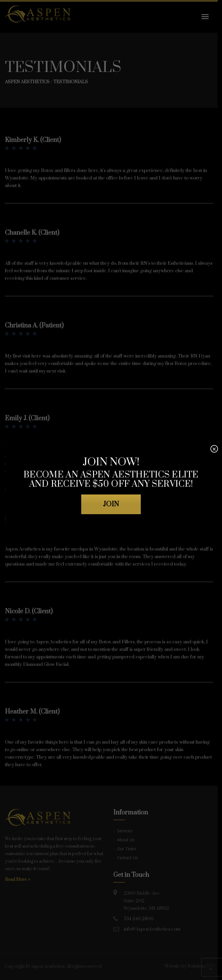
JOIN (111, 504)
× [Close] (214, 449)
